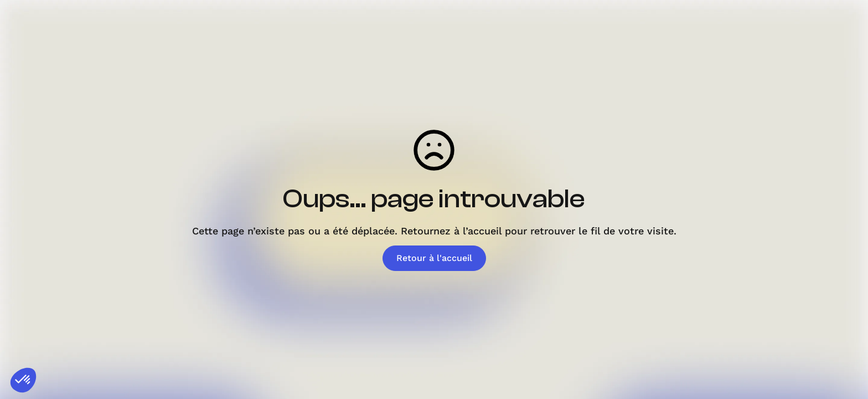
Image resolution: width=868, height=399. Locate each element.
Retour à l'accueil (434, 258)
